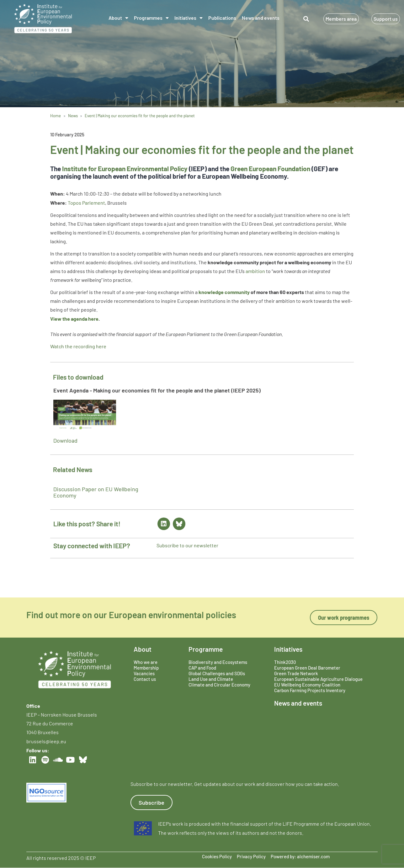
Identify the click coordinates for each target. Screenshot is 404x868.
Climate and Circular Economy (219, 685)
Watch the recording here (78, 346)
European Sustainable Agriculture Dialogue (318, 679)
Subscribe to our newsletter (187, 545)
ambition (255, 271)
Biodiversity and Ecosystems (218, 662)
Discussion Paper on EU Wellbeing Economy (96, 492)
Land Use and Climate (211, 679)
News (73, 116)
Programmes (151, 18)
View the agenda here (74, 319)
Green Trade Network (296, 673)
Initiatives (189, 18)
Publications (222, 18)
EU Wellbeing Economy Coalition (307, 685)
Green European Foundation (270, 168)
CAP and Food (202, 668)
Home (56, 116)
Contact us (145, 679)
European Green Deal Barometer (307, 668)
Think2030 (285, 662)
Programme (206, 649)
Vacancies (144, 673)
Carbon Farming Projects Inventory (310, 690)
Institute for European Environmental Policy (125, 168)
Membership (146, 668)
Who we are (146, 662)
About (118, 18)
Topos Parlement (86, 203)
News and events (261, 18)
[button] (306, 19)
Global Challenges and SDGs (217, 673)
